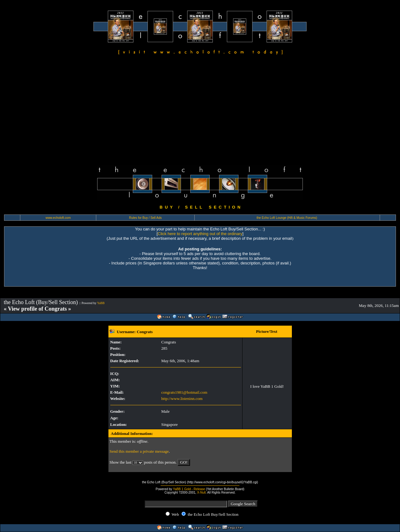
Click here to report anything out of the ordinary (200, 234)
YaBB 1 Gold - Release (189, 489)
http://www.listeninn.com (182, 399)
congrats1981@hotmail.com (184, 392)
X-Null (201, 493)
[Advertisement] (200, 111)
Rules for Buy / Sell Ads (145, 218)
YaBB (101, 303)
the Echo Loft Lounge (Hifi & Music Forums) (287, 218)
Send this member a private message (139, 451)
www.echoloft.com (58, 218)
